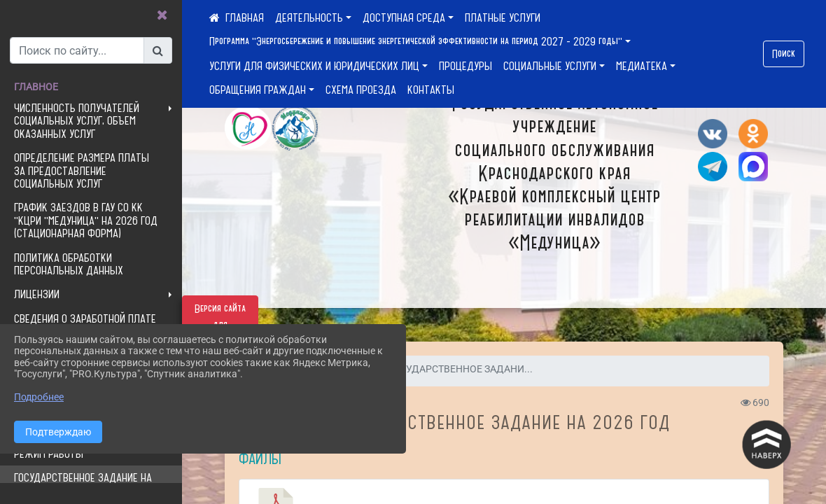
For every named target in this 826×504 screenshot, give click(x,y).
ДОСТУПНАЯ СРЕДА (404, 17)
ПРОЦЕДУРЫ (465, 66)
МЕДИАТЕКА (642, 66)
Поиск (784, 54)
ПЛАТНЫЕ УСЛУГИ (503, 17)
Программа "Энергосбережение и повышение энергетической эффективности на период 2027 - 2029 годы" (416, 41)
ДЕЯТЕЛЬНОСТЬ (309, 17)
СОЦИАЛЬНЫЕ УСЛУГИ (550, 66)
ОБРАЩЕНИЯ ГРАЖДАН (258, 90)
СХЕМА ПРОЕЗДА (361, 90)
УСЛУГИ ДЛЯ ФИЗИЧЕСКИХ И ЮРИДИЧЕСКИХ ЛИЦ (314, 66)
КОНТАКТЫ (431, 90)
